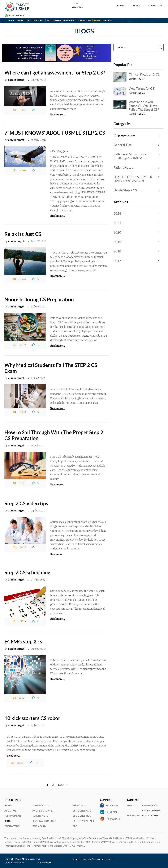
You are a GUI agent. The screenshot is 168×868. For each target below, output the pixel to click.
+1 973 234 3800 (17, 16)
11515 (22, 110)
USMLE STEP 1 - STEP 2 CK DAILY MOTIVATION (133, 179)
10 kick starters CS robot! (33, 718)
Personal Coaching (44, 821)
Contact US (12, 826)
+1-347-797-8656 (151, 810)
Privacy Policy (44, 863)
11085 (22, 621)
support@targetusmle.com (97, 859)
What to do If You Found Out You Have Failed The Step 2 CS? (144, 106)
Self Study (79, 805)
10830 (20, 763)
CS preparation (124, 135)
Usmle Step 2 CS (125, 190)
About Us (10, 811)
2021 (117, 223)
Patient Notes (123, 167)
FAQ (75, 826)
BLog (8, 821)
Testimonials (13, 816)
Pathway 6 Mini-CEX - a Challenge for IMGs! (130, 156)
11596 (22, 279)
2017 (117, 261)
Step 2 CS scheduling (27, 572)
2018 (117, 251)
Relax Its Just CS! (24, 234)
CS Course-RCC (82, 816)
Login (137, 6)
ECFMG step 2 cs (23, 642)
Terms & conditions (14, 863)
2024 (117, 213)
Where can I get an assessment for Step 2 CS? (55, 73)
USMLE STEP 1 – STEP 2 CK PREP (31, 20)
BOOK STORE (84, 20)
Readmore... (58, 114)
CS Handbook (40, 805)
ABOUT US (108, 20)
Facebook (112, 805)
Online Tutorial (42, 811)
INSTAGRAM (113, 819)
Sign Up (121, 6)
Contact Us (155, 6)
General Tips (123, 145)
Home (8, 805)
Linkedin (111, 812)
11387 (22, 698)
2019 (117, 242)
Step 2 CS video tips (26, 503)
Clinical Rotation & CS (144, 74)
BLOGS (97, 20)
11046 (22, 345)
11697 (22, 547)
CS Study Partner (84, 821)
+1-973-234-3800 (151, 805)
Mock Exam (39, 826)
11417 (22, 483)
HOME (11, 20)
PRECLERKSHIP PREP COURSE (61, 20)
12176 (22, 170)
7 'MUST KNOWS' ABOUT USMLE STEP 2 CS (55, 133)
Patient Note (40, 816)
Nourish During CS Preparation (39, 299)
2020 (117, 232)
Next (61, 785)
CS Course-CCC (82, 811)
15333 (22, 412)
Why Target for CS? (142, 89)
